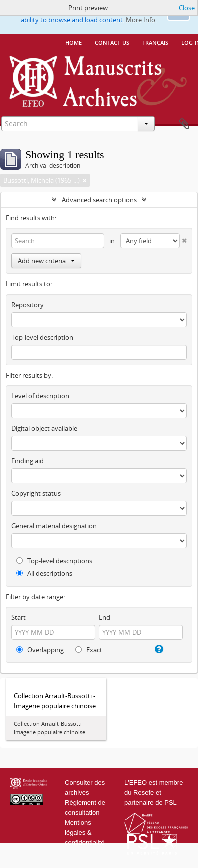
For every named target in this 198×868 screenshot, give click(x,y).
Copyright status (36, 493)
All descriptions (44, 573)
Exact (89, 650)
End (105, 617)
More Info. (141, 20)
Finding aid (27, 461)
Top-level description (42, 337)
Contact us (112, 42)
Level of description (40, 396)
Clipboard (184, 124)
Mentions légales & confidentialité (85, 833)
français (155, 42)
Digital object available (44, 428)
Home (73, 42)
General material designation (54, 526)
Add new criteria (46, 261)
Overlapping (40, 650)
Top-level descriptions (54, 561)
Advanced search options (99, 200)
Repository (27, 305)
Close (187, 8)
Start (18, 617)
